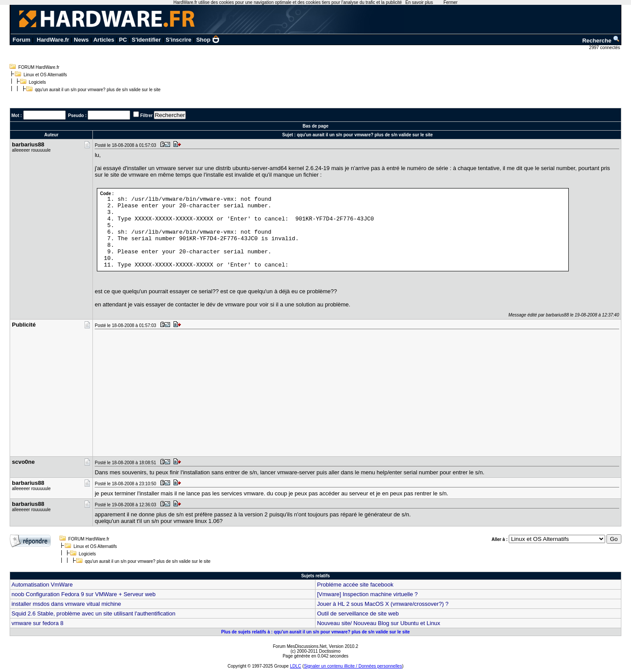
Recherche (601, 41)
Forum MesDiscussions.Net (300, 646)
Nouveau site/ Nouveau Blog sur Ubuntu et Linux (378, 623)
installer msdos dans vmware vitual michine (66, 604)
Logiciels (37, 82)
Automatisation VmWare (42, 585)
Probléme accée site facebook (355, 585)
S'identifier (146, 40)
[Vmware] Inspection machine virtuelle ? (367, 594)
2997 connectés (605, 48)
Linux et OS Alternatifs (45, 75)
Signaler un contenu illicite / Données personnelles (353, 666)
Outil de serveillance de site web (358, 613)
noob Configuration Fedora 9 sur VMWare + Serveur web (83, 594)
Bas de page (316, 126)
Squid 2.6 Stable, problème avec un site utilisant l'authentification (93, 613)
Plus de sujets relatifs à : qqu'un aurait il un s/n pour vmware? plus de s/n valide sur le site (315, 632)
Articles (104, 40)
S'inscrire (179, 40)
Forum (21, 40)
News (82, 40)
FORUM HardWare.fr (39, 67)
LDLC (296, 666)
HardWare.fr (53, 40)
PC (123, 40)
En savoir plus (419, 2)
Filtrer (146, 116)
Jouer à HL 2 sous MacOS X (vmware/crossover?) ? (383, 604)
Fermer (450, 2)
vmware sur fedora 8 (37, 623)
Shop (208, 40)
